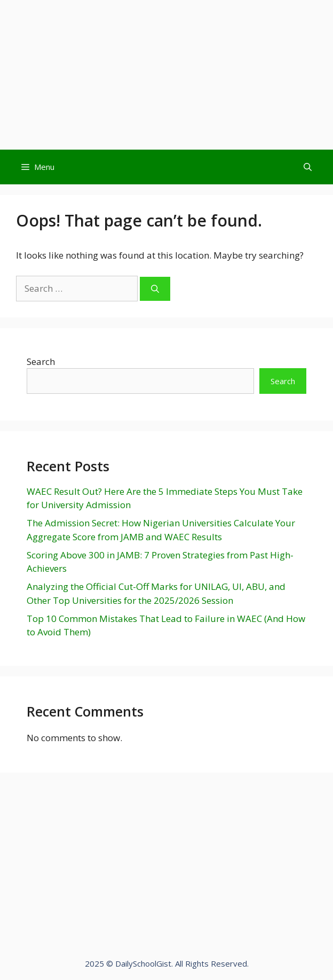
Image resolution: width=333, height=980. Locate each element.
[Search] (155, 289)
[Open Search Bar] (308, 167)
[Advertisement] (166, 75)
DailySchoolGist (143, 963)
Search (41, 361)
